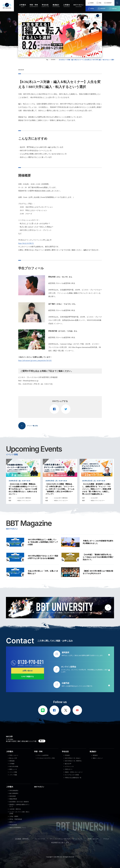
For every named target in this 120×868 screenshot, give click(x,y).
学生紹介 (67, 755)
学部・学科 (38, 752)
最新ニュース (13, 769)
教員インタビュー (98, 758)
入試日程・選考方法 (15, 809)
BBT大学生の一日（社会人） (73, 758)
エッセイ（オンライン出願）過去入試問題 (19, 813)
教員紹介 (93, 752)
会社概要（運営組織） (22, 839)
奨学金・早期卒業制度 (16, 819)
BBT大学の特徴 (14, 766)
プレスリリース (40, 839)
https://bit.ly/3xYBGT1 (26, 243)
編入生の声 (68, 764)
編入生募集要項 (14, 793)
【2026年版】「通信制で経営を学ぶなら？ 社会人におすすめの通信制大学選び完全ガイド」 (98, 557)
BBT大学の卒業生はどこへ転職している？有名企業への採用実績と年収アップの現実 (43, 542)
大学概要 (12, 764)
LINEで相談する (28, 676)
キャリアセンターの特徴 (72, 775)
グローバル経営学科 (43, 755)
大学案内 (10, 752)
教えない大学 (13, 758)
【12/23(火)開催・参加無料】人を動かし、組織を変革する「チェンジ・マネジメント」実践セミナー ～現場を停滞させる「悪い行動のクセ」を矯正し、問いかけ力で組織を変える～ (97, 489)
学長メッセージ (14, 755)
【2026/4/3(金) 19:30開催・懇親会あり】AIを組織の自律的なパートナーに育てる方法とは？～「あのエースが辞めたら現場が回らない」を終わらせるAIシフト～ (23, 489)
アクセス (106, 839)
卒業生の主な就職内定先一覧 (73, 778)
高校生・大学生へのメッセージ (74, 772)
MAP (43, 741)
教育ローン (13, 822)
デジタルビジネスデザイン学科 (46, 758)
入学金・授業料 (14, 816)
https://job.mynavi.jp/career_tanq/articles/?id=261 (35, 360)
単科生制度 (13, 796)
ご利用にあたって (93, 839)
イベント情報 (13, 772)
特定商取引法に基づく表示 (60, 843)
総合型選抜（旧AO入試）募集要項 (19, 802)
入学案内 (10, 787)
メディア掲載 (13, 775)
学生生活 (65, 752)
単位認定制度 (13, 825)
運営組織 (12, 761)
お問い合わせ (28, 671)
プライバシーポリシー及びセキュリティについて (66, 839)
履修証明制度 (13, 799)
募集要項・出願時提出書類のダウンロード (19, 805)
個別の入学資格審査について (18, 828)
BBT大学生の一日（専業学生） (74, 761)
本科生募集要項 (14, 791)
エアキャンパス (69, 766)
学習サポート (69, 769)
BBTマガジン (39, 787)
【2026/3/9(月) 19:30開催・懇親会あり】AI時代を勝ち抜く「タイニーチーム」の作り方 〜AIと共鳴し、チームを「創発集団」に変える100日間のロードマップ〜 (60, 489)
